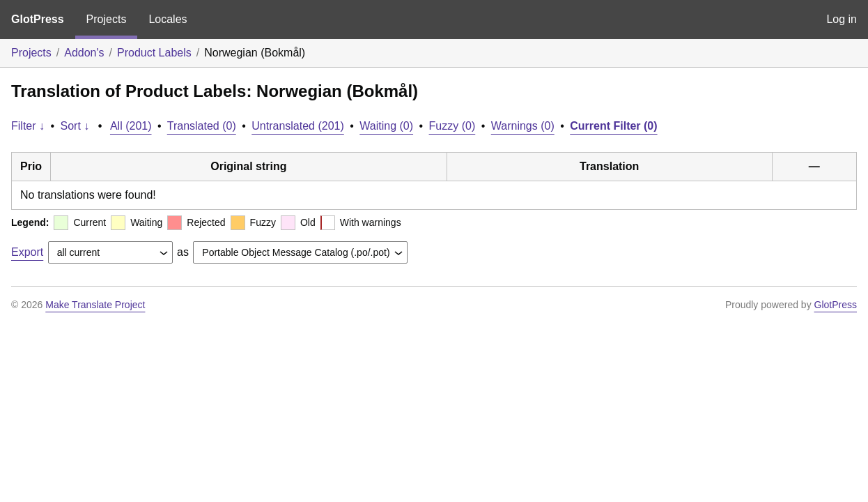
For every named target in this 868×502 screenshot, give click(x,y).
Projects (107, 19)
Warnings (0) (523, 126)
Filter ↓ (28, 126)
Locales (168, 19)
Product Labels (154, 53)
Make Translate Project (95, 305)
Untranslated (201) (298, 126)
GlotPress (38, 19)
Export (27, 252)
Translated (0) (202, 126)
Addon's (84, 53)
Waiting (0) (386, 126)
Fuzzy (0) (452, 126)
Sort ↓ (75, 126)
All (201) (131, 126)
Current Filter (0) (613, 126)
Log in (842, 19)
